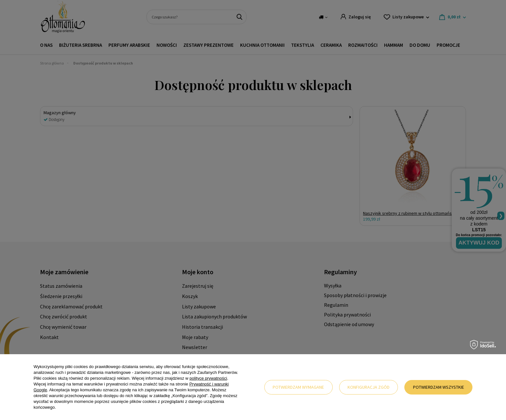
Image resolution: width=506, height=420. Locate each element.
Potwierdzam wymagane (298, 387)
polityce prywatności (208, 378)
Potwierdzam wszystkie (439, 387)
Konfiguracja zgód (369, 387)
